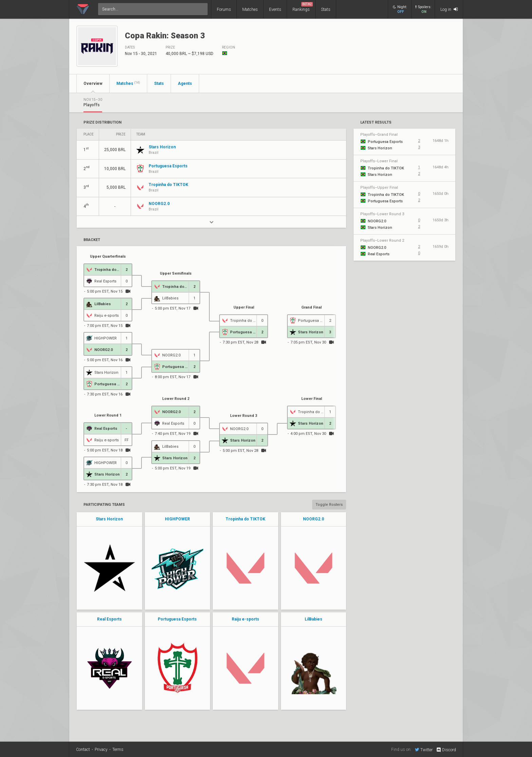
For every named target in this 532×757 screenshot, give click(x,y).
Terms (118, 750)
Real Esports (109, 619)
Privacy (101, 750)
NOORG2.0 (313, 519)
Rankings (303, 7)
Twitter (424, 750)
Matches (250, 10)
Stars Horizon (109, 519)
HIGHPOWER (177, 519)
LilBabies (313, 619)
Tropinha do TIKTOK (245, 519)
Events (275, 10)
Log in (449, 9)
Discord (446, 750)
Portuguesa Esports (177, 619)
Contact (83, 750)
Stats (326, 10)
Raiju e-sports (245, 619)
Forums (224, 10)
